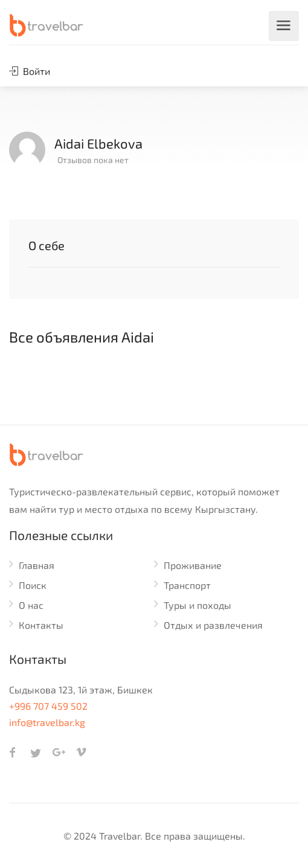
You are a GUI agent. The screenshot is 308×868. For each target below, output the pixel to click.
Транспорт (187, 585)
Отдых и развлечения (213, 625)
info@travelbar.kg (47, 722)
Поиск (33, 585)
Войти (30, 71)
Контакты (41, 625)
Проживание (193, 565)
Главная (37, 565)
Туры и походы (197, 605)
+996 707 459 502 (48, 706)
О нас (31, 605)
